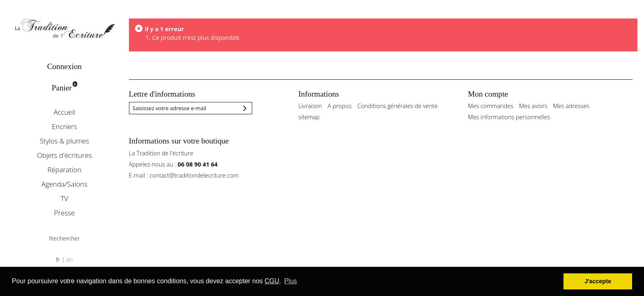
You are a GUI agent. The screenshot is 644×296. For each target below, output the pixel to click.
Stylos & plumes (64, 141)
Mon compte (488, 94)
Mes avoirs (533, 106)
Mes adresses (571, 106)
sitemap (309, 117)
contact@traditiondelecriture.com (194, 175)
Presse (64, 213)
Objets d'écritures (64, 155)
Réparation (64, 170)
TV (65, 198)
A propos (340, 106)
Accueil (64, 112)
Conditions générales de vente (398, 106)
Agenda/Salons (64, 184)
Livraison (310, 106)
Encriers (64, 126)
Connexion (64, 66)
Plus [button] (291, 281)
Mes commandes (491, 106)
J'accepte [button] (598, 281)
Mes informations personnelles (509, 117)
